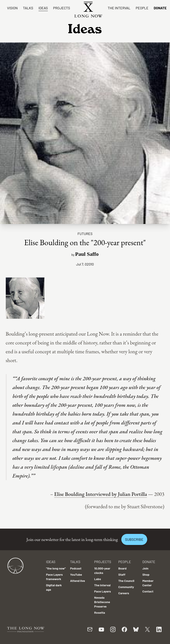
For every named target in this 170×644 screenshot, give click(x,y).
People (142, 8)
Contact (148, 591)
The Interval (119, 8)
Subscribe (134, 539)
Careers (124, 593)
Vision (12, 8)
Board (122, 568)
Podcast (76, 568)
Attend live (78, 581)
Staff (122, 574)
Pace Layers (103, 591)
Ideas (43, 8)
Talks (28, 8)
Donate (160, 8)
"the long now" (56, 568)
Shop (146, 574)
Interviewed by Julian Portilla (116, 494)
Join (145, 568)
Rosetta (100, 612)
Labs (98, 579)
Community (126, 587)
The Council (126, 581)
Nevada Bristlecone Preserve (102, 602)
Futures (85, 234)
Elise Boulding (69, 494)
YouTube (76, 574)
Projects (62, 8)
